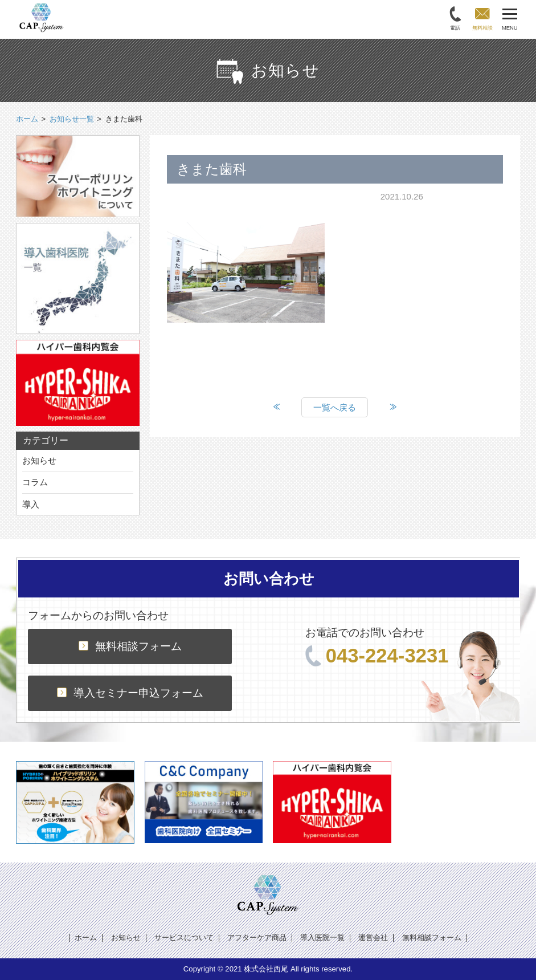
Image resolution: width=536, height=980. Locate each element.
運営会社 (373, 938)
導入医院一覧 (322, 938)
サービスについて (184, 938)
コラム (35, 482)
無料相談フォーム (130, 646)
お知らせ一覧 (72, 119)
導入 (31, 504)
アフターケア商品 (257, 938)
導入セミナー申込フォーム (130, 693)
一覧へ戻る (335, 407)
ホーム (86, 938)
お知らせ (39, 460)
